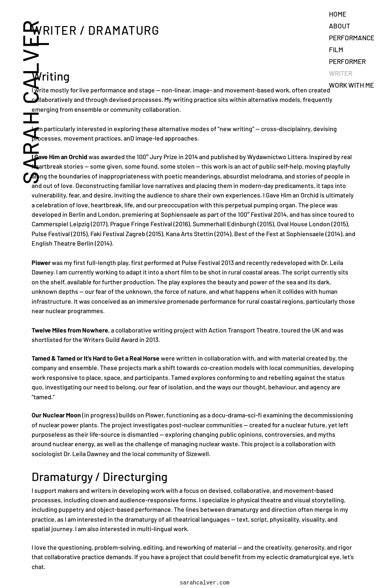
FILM (336, 49)
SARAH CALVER (30, 102)
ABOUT (340, 26)
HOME (338, 14)
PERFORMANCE (352, 38)
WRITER (341, 73)
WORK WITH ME (351, 85)
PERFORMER (347, 61)
